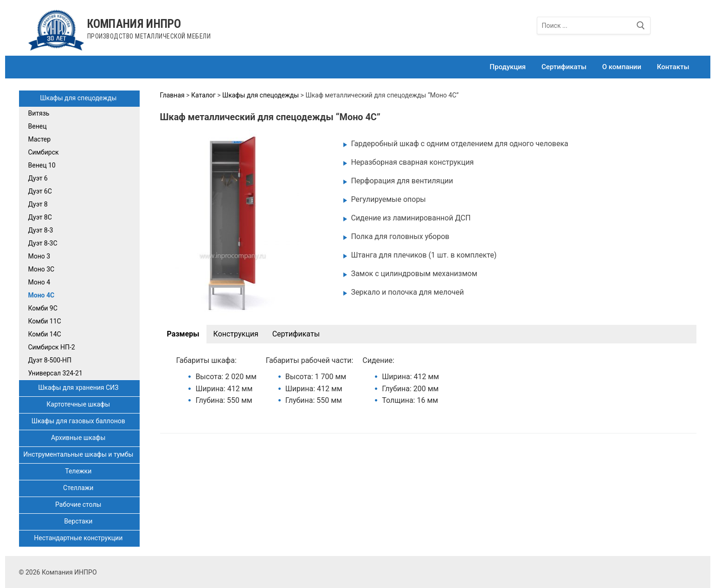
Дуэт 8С (40, 217)
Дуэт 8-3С (43, 243)
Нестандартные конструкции (79, 538)
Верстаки (79, 521)
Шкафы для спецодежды (79, 98)
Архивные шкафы (79, 438)
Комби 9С (43, 308)
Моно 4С (42, 295)
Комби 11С (45, 321)
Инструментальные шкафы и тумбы (79, 454)
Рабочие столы (79, 504)
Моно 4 (39, 282)
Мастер (40, 139)
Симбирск (44, 152)
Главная (172, 95)
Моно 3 (39, 256)
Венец (38, 126)
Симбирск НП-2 (52, 347)
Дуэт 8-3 (41, 230)
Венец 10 (42, 165)
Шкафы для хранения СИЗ (79, 388)
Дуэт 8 (38, 204)
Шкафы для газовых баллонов (79, 421)
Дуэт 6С (40, 191)
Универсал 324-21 (55, 373)
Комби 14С (45, 334)
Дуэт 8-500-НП (50, 360)
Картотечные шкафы (79, 404)
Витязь (39, 113)
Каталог (203, 95)
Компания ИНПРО (134, 24)
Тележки (79, 471)
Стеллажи (79, 488)
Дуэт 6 (38, 178)
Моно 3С (42, 269)
